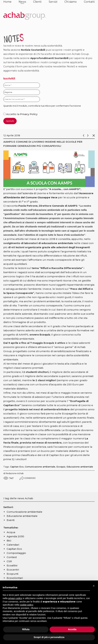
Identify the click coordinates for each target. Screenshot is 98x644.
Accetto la (12, 114)
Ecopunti (12, 574)
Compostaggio (16, 553)
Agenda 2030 (15, 536)
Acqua (11, 532)
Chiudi (94, 135)
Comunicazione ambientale (40, 467)
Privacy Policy (29, 114)
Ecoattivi (12, 565)
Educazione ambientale (80, 467)
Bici (9, 541)
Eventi (11, 520)
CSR (9, 561)
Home (7, 2)
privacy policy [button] (15, 598)
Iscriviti (10, 121)
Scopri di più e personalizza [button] (49, 637)
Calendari (13, 545)
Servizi (53, 2)
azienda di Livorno (34, 193)
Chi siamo (71, 2)
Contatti (89, 2)
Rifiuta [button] (26, 629)
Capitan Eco (17, 467)
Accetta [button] (72, 629)
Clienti (37, 2)
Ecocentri (13, 570)
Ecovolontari (15, 578)
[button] (94, 586)
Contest (12, 557)
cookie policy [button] (27, 605)
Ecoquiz (61, 467)
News (22, 2)
